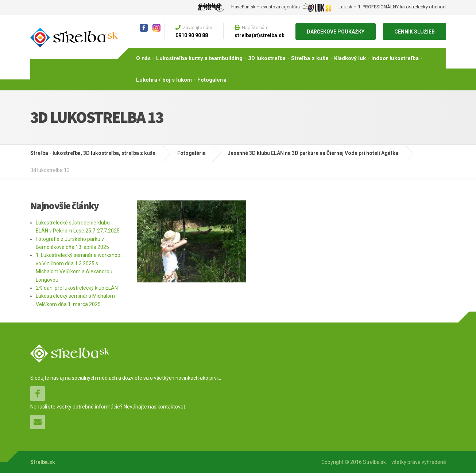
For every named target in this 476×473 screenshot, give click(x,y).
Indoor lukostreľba (395, 58)
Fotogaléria (212, 80)
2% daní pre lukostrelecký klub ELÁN (77, 288)
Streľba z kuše (310, 58)
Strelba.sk (43, 462)
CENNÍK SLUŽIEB (415, 32)
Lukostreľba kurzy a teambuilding (199, 58)
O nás (143, 58)
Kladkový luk (350, 58)
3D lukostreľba (267, 58)
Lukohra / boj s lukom (164, 80)
